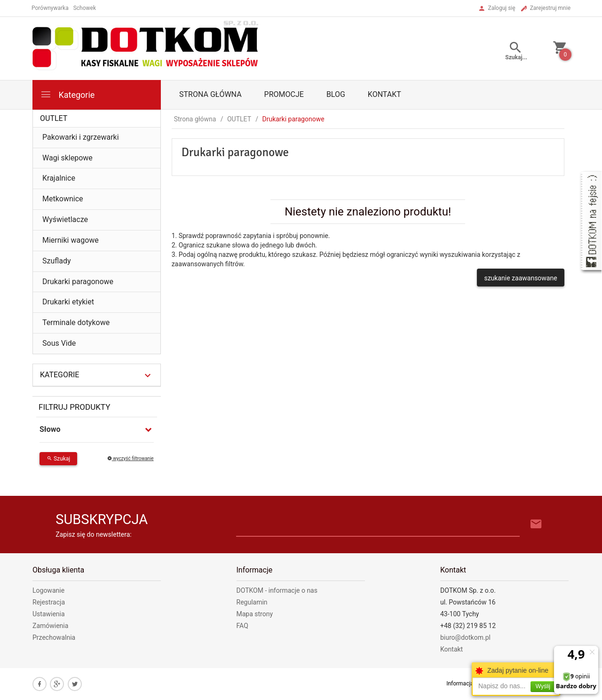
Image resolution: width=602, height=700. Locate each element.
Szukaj (58, 459)
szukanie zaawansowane (520, 278)
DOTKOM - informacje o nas (277, 590)
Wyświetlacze (65, 219)
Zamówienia (50, 626)
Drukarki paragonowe (78, 282)
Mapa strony (255, 614)
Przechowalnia (54, 637)
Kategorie (67, 94)
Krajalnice (59, 178)
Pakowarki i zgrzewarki (81, 137)
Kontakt (384, 94)
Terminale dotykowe (76, 322)
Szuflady (57, 261)
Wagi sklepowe (67, 158)
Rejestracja (49, 602)
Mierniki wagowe (71, 240)
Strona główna (210, 94)
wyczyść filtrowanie (131, 458)
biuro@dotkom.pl (465, 637)
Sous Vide (59, 343)
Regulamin (252, 602)
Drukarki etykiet (68, 302)
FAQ (242, 626)
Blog (336, 94)
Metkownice (63, 199)
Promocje (284, 94)
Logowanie (48, 590)
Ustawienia (49, 614)
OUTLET (54, 118)
